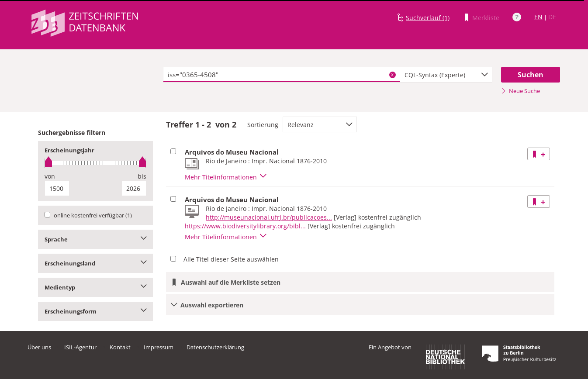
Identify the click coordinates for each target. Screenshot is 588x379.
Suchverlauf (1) (428, 18)
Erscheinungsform (95, 311)
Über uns (39, 347)
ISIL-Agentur (80, 347)
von (50, 176)
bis (142, 176)
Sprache (95, 239)
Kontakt (120, 347)
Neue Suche (521, 91)
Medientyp (95, 287)
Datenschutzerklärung (215, 347)
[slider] (95, 163)
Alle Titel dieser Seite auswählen (231, 259)
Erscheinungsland (95, 263)
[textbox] (282, 75)
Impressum (159, 347)
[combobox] (446, 75)
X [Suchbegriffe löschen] (392, 75)
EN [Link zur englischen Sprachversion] (538, 17)
